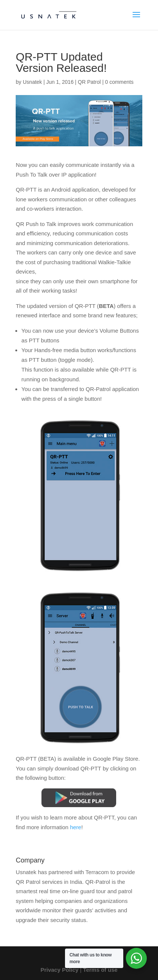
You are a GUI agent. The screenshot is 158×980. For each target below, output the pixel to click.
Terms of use (100, 970)
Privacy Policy (59, 970)
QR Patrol (89, 82)
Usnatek (32, 82)
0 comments (119, 82)
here (75, 827)
